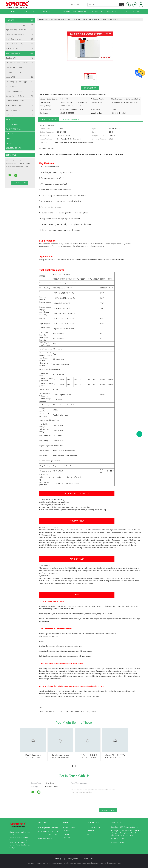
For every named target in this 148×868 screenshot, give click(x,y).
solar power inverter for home (51, 712)
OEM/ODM (91, 831)
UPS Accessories (20, 87)
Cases (8, 143)
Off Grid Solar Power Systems (20, 63)
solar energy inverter (89, 712)
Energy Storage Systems (20, 96)
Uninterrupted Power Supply (20, 25)
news (8, 139)
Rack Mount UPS (20, 49)
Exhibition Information (20, 91)
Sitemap (58, 859)
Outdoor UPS (20, 58)
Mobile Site (89, 859)
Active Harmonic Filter (20, 106)
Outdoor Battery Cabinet (20, 101)
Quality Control (81, 12)
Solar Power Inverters (20, 53)
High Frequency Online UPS (20, 30)
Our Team (67, 838)
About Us (47, 12)
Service (66, 834)
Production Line (94, 828)
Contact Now (90, 88)
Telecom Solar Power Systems (20, 44)
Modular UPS (20, 77)
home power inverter (72, 712)
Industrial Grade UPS (20, 72)
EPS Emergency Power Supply (20, 82)
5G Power (20, 115)
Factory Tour (64, 12)
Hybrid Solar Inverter (20, 39)
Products (30, 12)
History (66, 831)
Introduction (69, 828)
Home (13, 12)
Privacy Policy (73, 859)
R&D (89, 834)
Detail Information (48, 119)
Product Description (72, 119)
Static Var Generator (20, 110)
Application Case (114, 12)
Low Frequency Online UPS (20, 34)
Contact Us (97, 12)
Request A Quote (133, 12)
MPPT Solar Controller (20, 68)
